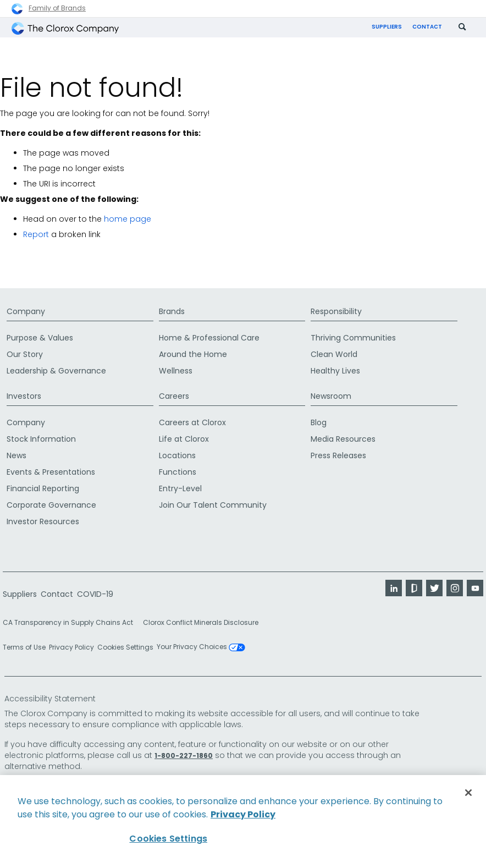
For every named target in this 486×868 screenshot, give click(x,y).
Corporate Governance (51, 505)
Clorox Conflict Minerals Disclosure (201, 622)
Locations (177, 455)
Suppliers (387, 27)
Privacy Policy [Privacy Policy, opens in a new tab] (243, 814)
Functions (178, 472)
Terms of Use (24, 647)
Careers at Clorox (192, 422)
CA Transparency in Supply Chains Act (71, 622)
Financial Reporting (43, 488)
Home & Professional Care (209, 338)
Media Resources (343, 439)
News (16, 455)
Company (26, 311)
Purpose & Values (40, 338)
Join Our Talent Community (213, 505)
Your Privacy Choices (201, 647)
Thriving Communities (353, 338)
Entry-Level (180, 488)
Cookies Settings (125, 647)
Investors (24, 396)
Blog (319, 422)
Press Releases (338, 455)
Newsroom (331, 396)
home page (128, 219)
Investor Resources (43, 521)
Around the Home (193, 354)
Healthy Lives (335, 371)
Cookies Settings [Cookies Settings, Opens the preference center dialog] (168, 839)
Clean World (334, 354)
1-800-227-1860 (184, 756)
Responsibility (336, 311)
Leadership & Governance (56, 371)
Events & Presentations (51, 472)
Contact (427, 27)
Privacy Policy (71, 647)
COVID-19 (95, 594)
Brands (172, 311)
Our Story (25, 354)
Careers (174, 396)
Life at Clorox (184, 439)
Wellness (176, 371)
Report (36, 234)
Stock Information (41, 439)
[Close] (468, 793)
